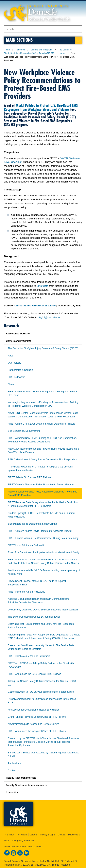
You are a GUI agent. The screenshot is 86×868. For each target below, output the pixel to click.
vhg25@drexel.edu (49, 317)
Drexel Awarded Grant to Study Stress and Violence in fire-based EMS (42, 701)
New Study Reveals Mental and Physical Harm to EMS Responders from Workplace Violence (43, 451)
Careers (33, 835)
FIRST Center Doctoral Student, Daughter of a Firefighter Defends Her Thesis (43, 393)
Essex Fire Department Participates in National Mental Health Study (43, 552)
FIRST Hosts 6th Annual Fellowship (27, 592)
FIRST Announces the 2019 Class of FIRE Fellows (34, 674)
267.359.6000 (38, 865)
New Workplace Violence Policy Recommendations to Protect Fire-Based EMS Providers (43, 493)
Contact (62, 835)
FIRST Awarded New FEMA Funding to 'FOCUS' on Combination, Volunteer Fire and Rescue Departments (42, 440)
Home (7, 50)
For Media (22, 835)
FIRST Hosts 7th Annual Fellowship (27, 545)
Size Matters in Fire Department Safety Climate (33, 524)
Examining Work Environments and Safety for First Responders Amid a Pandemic (41, 626)
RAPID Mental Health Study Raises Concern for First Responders (42, 460)
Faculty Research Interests (21, 778)
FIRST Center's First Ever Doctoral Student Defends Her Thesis (41, 424)
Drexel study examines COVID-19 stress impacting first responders (43, 610)
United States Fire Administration (35, 306)
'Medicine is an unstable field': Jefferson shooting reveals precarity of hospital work (44, 572)
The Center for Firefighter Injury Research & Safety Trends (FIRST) (43, 348)
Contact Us (14, 770)
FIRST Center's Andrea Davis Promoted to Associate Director (40, 531)
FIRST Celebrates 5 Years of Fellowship (29, 656)
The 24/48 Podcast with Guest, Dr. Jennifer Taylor (34, 617)
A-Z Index (9, 835)
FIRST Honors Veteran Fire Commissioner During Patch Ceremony (43, 538)
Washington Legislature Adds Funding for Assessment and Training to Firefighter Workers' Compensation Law (43, 404)
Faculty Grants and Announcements (26, 785)
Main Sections (19, 40)
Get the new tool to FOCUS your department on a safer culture (41, 692)
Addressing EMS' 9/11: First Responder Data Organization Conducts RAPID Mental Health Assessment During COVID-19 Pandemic (44, 636)
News (62, 53)
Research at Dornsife (18, 334)
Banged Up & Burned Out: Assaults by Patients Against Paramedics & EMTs (43, 754)
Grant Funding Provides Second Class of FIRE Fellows (37, 717)
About (11, 356)
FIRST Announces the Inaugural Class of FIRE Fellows (37, 731)
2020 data (43, 286)
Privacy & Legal (48, 835)
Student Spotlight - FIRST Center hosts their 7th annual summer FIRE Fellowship (42, 515)
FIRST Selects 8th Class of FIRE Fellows (30, 477)
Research (20, 50)
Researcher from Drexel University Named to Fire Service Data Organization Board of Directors (41, 647)
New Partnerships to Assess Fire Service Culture (34, 724)
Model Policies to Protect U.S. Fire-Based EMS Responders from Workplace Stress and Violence (41, 107)
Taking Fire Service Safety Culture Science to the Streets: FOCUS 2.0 (43, 683)
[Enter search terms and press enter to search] (43, 29)
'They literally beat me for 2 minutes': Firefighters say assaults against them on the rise (40, 468)
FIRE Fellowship (17, 377)
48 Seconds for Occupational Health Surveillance (34, 710)
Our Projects (15, 363)
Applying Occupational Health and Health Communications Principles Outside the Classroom (39, 601)
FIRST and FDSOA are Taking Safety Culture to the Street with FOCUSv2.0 (41, 665)
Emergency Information (23, 841)
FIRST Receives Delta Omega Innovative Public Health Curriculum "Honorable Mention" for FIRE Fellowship (43, 504)
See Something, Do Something (24, 431)
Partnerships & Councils (21, 370)
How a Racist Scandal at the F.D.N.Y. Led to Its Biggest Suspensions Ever (37, 583)
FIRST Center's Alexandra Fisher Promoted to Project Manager (41, 485)
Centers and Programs (42, 50)
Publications (14, 763)
